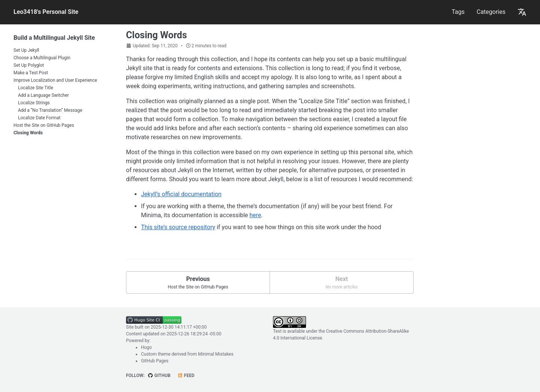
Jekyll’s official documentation (181, 194)
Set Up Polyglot (29, 65)
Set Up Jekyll (26, 50)
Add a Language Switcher (43, 95)
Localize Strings (34, 103)
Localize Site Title (36, 88)
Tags (458, 12)
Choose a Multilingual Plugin (42, 58)
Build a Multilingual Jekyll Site (54, 38)
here (255, 215)
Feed (186, 375)
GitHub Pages (155, 361)
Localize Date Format (39, 118)
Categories (491, 12)
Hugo (146, 347)
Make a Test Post (31, 73)
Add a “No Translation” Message (50, 110)
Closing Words (28, 133)
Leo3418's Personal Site (46, 12)
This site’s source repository (178, 227)
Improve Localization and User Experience (55, 80)
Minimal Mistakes (216, 354)
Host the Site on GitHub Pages (44, 125)
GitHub (159, 375)
